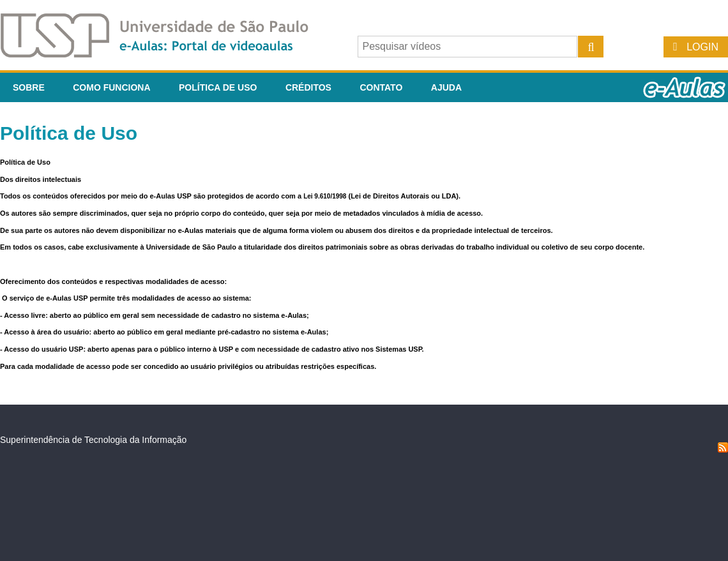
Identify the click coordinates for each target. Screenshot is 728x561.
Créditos (308, 87)
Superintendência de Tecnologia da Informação (93, 440)
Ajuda (446, 87)
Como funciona (111, 87)
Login (702, 47)
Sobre (29, 87)
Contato (381, 87)
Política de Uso (218, 87)
